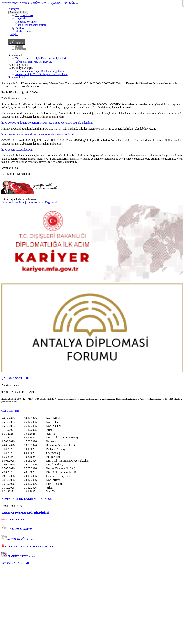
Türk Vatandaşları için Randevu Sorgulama (40, 71)
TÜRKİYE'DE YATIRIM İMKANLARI (27, 546)
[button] (92, 411)
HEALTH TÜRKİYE (20, 529)
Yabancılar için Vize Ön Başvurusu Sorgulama (41, 74)
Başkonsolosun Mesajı (14, 202)
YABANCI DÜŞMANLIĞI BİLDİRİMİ (25, 513)
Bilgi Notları (17, 28)
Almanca (20, 49)
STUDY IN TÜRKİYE (20, 539)
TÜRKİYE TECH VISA (21, 556)
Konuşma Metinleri (26, 22)
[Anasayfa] (14, 9)
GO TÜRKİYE (15, 519)
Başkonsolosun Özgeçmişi (42, 202)
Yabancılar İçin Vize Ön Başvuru (34, 62)
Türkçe (17, 42)
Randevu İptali (17, 77)
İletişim (14, 34)
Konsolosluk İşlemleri (22, 31)
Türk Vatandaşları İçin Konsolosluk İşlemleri (41, 58)
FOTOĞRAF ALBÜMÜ (16, 563)
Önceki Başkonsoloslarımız (31, 25)
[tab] (92, 378)
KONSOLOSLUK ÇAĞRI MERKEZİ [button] (27, 499)
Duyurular (21, 18)
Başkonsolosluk (18, 12)
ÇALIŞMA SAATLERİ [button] (15, 378)
